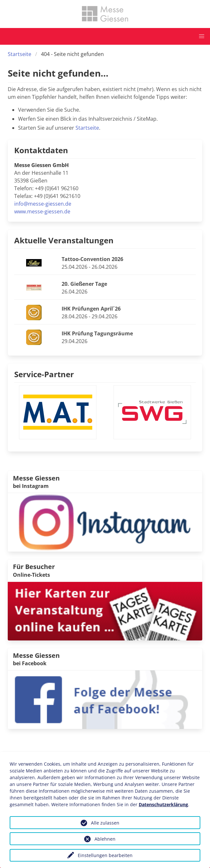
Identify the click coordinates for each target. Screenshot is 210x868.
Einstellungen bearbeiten (105, 855)
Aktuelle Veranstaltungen (64, 240)
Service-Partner (44, 374)
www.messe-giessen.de (42, 211)
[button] (202, 36)
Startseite (20, 54)
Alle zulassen (105, 823)
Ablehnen (105, 839)
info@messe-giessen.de (43, 204)
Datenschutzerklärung (163, 804)
